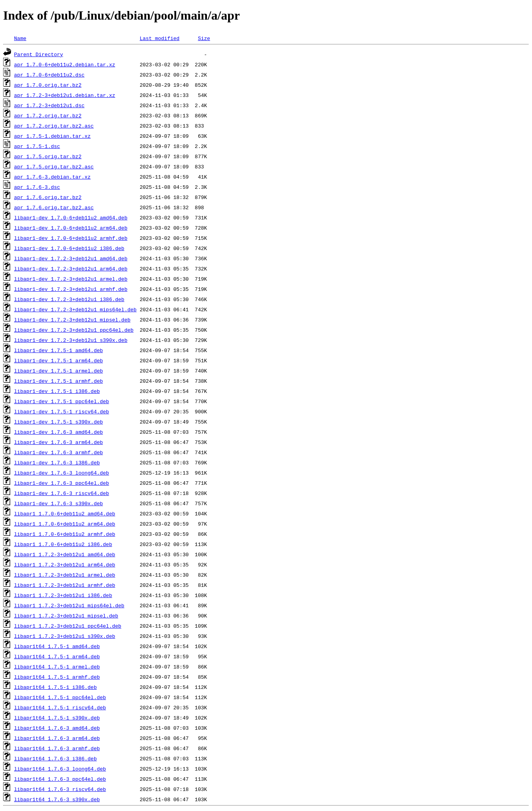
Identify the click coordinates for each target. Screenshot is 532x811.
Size (204, 38)
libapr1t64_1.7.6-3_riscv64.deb (60, 789)
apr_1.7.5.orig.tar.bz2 (48, 156)
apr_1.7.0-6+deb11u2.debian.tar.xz (65, 64)
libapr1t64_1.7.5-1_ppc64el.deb (60, 697)
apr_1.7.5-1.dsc (37, 146)
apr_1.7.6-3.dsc (37, 187)
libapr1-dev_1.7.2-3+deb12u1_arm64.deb (71, 269)
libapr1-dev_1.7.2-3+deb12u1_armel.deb (71, 279)
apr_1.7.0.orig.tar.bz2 (48, 85)
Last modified (160, 38)
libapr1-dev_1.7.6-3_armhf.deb (59, 452)
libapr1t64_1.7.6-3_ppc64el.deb (60, 779)
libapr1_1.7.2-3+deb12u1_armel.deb (65, 575)
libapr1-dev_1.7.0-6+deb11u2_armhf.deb (71, 238)
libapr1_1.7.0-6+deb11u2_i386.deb (63, 544)
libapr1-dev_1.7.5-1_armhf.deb (59, 381)
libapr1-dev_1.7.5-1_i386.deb (57, 391)
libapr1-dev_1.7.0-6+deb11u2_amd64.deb (71, 217)
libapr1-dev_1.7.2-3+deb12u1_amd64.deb (71, 258)
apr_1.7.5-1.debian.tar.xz (52, 136)
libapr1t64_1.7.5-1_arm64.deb (57, 656)
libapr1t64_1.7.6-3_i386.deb (56, 758)
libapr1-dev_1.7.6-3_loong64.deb (62, 473)
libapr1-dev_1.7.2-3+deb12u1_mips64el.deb (75, 309)
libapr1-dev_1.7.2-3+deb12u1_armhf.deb (71, 289)
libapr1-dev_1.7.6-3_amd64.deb (59, 432)
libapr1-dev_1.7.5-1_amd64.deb (59, 350)
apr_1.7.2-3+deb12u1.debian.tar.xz (65, 95)
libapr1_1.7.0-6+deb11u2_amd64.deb (65, 513)
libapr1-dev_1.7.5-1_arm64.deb (59, 360)
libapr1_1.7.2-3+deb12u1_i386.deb (63, 595)
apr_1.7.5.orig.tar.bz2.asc (54, 166)
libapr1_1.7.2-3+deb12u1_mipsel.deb (66, 616)
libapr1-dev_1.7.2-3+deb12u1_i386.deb (69, 299)
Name (20, 38)
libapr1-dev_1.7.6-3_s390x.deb (59, 503)
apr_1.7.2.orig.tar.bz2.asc (54, 126)
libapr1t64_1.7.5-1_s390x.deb (57, 718)
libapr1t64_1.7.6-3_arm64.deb (57, 738)
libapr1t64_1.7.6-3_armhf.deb (57, 748)
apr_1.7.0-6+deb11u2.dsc (49, 75)
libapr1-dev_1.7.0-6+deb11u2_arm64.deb (71, 228)
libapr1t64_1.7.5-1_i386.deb (56, 687)
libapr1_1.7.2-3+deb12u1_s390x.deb (65, 636)
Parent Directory (39, 54)
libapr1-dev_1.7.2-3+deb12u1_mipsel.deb (72, 320)
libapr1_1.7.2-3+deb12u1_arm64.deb (65, 564)
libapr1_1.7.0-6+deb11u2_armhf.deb (65, 534)
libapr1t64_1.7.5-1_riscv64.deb (60, 707)
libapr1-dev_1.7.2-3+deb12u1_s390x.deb (71, 340)
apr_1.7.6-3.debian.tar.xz (52, 177)
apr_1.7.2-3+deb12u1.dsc (49, 105)
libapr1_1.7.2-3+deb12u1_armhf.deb (65, 585)
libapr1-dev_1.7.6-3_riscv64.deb (62, 493)
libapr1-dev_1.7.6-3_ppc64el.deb (62, 483)
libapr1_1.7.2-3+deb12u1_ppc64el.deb (68, 626)
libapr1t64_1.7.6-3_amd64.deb (57, 728)
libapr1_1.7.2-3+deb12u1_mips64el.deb (69, 605)
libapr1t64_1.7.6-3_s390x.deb (57, 799)
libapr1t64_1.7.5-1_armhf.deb (57, 677)
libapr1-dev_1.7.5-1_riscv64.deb (62, 411)
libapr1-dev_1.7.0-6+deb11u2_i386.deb (69, 248)
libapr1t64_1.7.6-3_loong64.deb (60, 769)
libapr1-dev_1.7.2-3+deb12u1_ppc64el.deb (74, 330)
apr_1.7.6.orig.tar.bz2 (48, 197)
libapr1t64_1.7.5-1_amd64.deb (57, 646)
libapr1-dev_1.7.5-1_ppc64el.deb (62, 401)
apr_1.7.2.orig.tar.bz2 (48, 115)
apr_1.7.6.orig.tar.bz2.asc (54, 207)
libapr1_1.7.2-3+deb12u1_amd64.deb (65, 554)
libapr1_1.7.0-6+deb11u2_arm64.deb (65, 524)
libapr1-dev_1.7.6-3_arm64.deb (59, 442)
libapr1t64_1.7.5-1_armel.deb (57, 667)
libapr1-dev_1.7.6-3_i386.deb (57, 462)
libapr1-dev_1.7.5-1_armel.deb (59, 371)
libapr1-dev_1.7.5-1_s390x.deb (59, 422)
